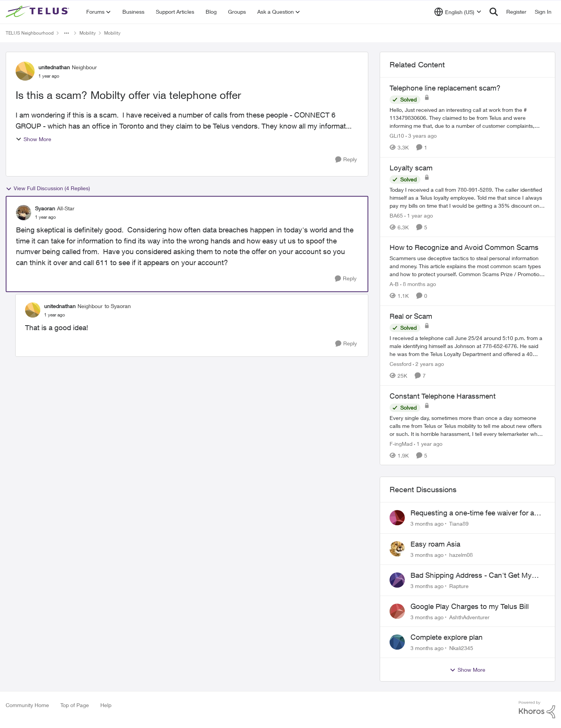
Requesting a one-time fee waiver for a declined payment (472, 513)
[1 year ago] (419, 215)
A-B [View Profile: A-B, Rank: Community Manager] (394, 284)
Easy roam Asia (435, 544)
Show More (33, 139)
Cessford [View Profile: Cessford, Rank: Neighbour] (400, 364)
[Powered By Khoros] (537, 710)
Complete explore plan (447, 637)
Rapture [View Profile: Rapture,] (459, 586)
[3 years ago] (421, 136)
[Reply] (346, 160)
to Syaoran (118, 306)
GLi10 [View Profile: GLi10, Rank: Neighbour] (397, 136)
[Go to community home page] (38, 12)
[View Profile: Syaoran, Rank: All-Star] (24, 213)
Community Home (27, 705)
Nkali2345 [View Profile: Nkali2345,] (461, 648)
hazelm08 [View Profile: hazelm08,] (461, 555)
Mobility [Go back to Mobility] (88, 33)
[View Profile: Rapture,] (397, 580)
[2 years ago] (428, 364)
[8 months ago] (418, 284)
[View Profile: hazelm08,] (397, 549)
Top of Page (75, 705)
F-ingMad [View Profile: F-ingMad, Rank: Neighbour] (401, 443)
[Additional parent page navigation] (67, 33)
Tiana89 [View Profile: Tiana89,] (459, 524)
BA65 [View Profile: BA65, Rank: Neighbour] (396, 215)
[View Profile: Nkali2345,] (397, 642)
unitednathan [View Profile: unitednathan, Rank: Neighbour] (54, 67)
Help (106, 705)
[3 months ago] (427, 524)
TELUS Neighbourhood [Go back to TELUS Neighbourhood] (30, 33)
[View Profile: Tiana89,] (397, 518)
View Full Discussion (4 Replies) (48, 188)
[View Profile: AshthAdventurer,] (397, 611)
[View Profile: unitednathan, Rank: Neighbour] (25, 71)
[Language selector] (458, 12)
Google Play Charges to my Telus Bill (470, 606)
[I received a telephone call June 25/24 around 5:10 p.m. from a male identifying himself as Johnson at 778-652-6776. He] (467, 346)
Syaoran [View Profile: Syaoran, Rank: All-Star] (45, 208)
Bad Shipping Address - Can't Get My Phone (471, 575)
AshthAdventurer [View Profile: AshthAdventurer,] (469, 617)
